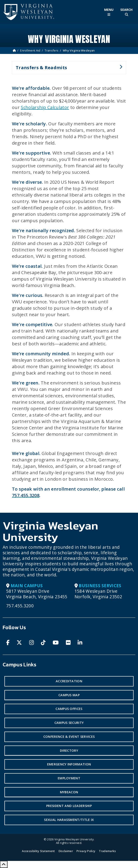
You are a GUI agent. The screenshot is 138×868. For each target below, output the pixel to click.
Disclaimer (66, 851)
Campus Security (69, 723)
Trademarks (107, 851)
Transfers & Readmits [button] (67, 69)
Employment (69, 778)
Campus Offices (69, 709)
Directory (69, 750)
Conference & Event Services (69, 737)
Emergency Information (69, 764)
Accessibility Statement (38, 851)
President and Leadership (69, 806)
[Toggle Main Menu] (109, 12)
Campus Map (69, 695)
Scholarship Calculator (45, 107)
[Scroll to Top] (4, 864)
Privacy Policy (86, 851)
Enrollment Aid (30, 50)
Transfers (52, 50)
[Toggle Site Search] (126, 12)
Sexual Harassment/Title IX (69, 820)
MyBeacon (69, 792)
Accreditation (69, 681)
